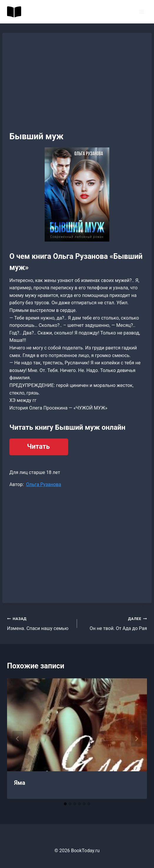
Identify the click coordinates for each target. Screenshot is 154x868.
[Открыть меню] (142, 12)
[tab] (65, 804)
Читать (38, 447)
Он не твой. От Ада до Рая (114, 623)
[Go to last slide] (18, 739)
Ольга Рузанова (44, 484)
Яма (20, 783)
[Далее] (136, 739)
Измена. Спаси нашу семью (40, 623)
